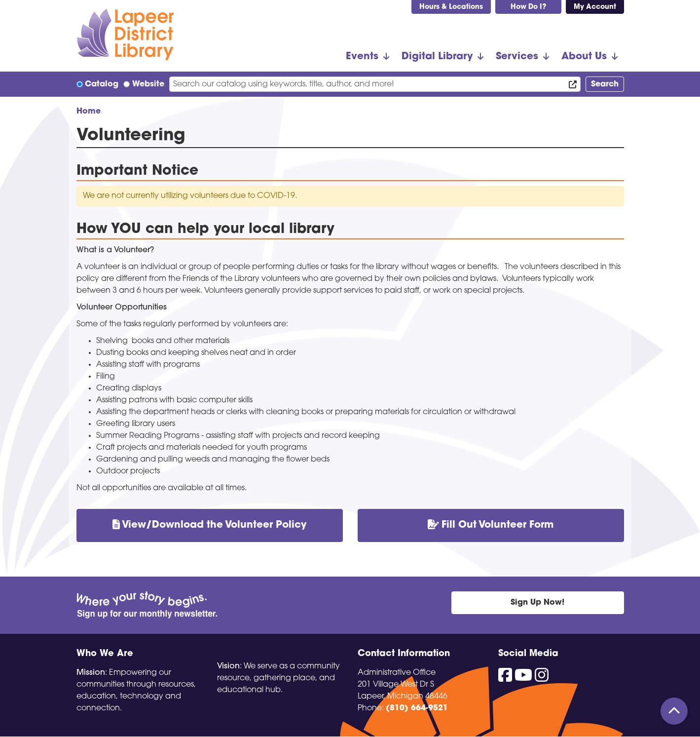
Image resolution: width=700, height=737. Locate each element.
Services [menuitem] (517, 57)
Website (148, 84)
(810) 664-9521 (417, 708)
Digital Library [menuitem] (437, 57)
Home (89, 112)
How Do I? (528, 7)
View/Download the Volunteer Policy (209, 525)
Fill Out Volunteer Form (491, 525)
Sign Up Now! (537, 603)
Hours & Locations (451, 7)
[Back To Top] (674, 711)
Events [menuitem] (362, 57)
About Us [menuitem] (584, 57)
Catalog (102, 84)
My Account (595, 7)
